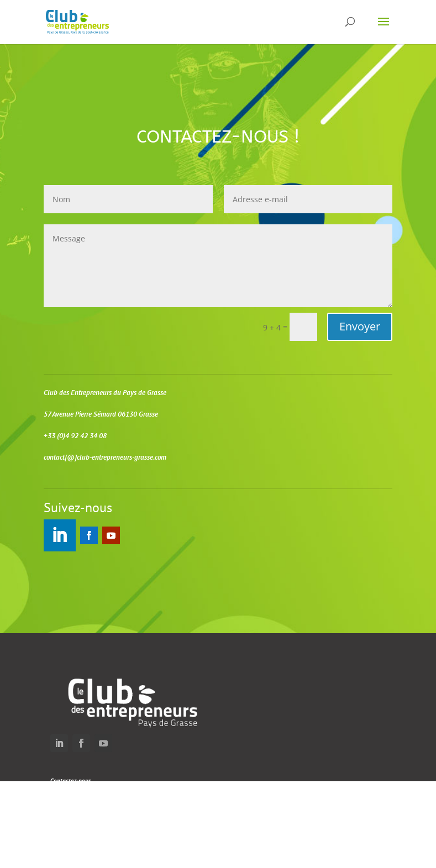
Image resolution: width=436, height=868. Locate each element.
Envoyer (360, 326)
